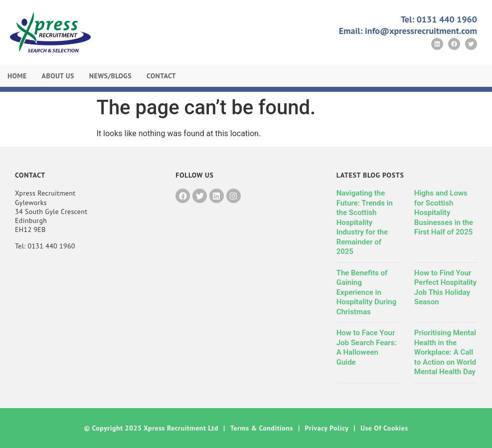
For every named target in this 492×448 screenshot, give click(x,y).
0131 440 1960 (51, 246)
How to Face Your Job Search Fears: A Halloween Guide (367, 347)
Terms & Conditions (262, 428)
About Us (58, 76)
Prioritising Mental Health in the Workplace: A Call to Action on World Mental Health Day (445, 352)
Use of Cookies (384, 428)
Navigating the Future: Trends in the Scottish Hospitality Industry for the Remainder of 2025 (365, 222)
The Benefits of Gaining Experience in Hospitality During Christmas (367, 292)
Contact (161, 76)
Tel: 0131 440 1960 (439, 19)
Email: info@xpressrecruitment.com (408, 31)
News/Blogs (110, 76)
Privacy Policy (327, 428)
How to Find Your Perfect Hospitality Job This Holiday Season (445, 288)
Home (17, 76)
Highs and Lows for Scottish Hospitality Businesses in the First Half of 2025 (444, 213)
